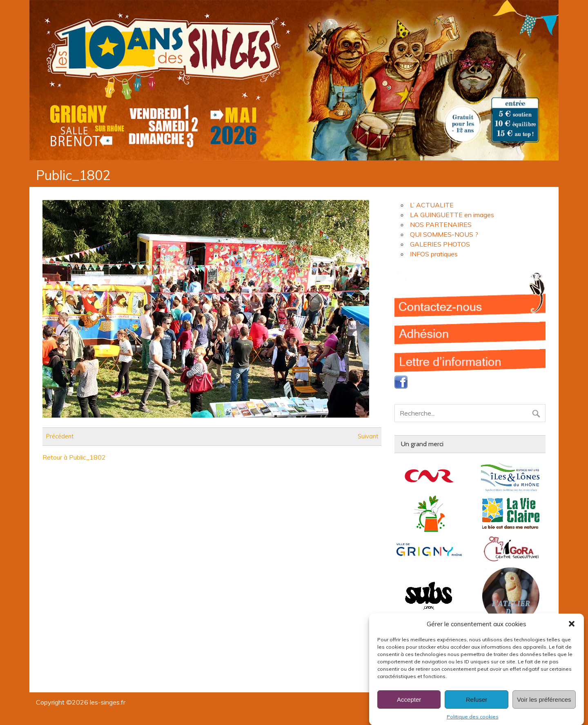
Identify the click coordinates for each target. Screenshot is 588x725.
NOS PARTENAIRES (441, 225)
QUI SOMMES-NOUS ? (444, 234)
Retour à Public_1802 (74, 457)
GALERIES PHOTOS (440, 244)
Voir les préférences (544, 708)
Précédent (60, 436)
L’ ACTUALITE (432, 205)
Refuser (477, 708)
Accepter (409, 708)
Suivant (368, 436)
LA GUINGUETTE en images (452, 215)
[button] (572, 632)
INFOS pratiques (434, 254)
